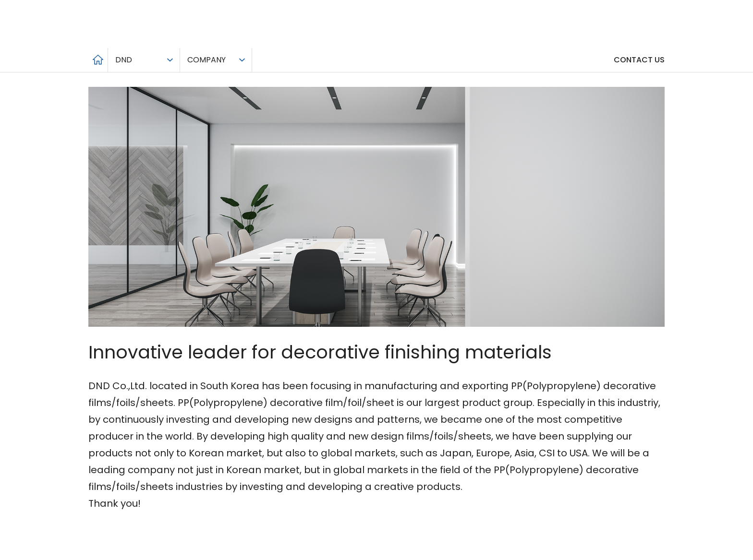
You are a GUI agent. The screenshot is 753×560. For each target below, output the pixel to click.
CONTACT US (639, 60)
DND (124, 60)
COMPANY (206, 60)
